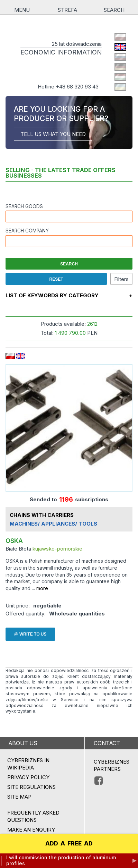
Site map (19, 797)
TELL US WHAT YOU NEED (53, 134)
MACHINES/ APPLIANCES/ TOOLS (53, 524)
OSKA (14, 541)
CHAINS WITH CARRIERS (42, 515)
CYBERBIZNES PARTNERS (112, 765)
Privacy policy (28, 777)
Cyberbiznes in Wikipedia (28, 764)
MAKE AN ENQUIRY (31, 830)
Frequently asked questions (33, 816)
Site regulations (31, 787)
